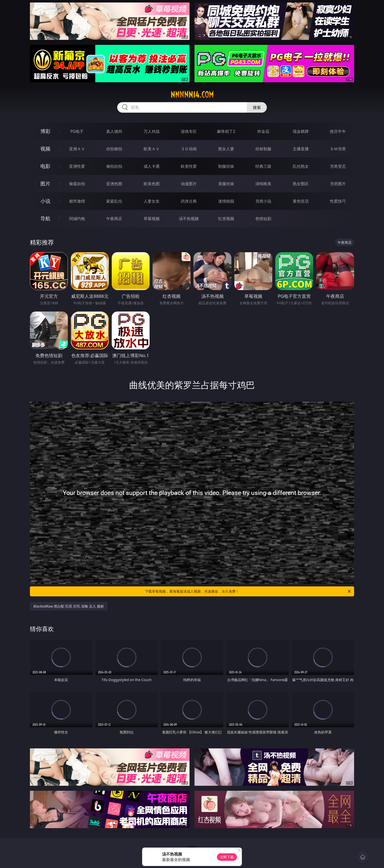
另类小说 (263, 201)
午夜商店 (114, 219)
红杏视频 (226, 219)
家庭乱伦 (114, 201)
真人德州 (114, 131)
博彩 (45, 131)
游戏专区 (189, 131)
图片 (45, 184)
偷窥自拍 (77, 184)
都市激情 (77, 201)
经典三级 (263, 166)
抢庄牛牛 (338, 131)
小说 (45, 201)
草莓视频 (152, 219)
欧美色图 (152, 184)
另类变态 (338, 166)
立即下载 (227, 857)
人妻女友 (152, 201)
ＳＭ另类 (338, 149)
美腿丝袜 (226, 184)
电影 (45, 166)
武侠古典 (189, 201)
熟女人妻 (226, 149)
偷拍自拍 (114, 166)
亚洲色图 (114, 184)
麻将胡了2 (226, 131)
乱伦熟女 (301, 166)
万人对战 (152, 131)
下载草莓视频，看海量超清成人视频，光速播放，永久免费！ (248, 591)
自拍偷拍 (114, 149)
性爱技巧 (338, 201)
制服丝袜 (226, 166)
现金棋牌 (301, 131)
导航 (45, 218)
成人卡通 (152, 166)
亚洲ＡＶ (77, 149)
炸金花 (263, 131)
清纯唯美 (263, 184)
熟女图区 (301, 184)
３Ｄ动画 (189, 149)
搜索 (257, 107)
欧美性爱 (189, 166)
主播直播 (301, 149)
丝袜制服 (263, 149)
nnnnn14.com (192, 95)
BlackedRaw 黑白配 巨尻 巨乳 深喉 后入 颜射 (69, 606)
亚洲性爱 (77, 166)
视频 (45, 149)
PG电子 (77, 131)
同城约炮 (77, 219)
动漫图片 (189, 184)
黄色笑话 (301, 201)
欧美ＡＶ (152, 149)
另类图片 (338, 184)
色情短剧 (263, 219)
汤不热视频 (189, 219)
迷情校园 (226, 201)
